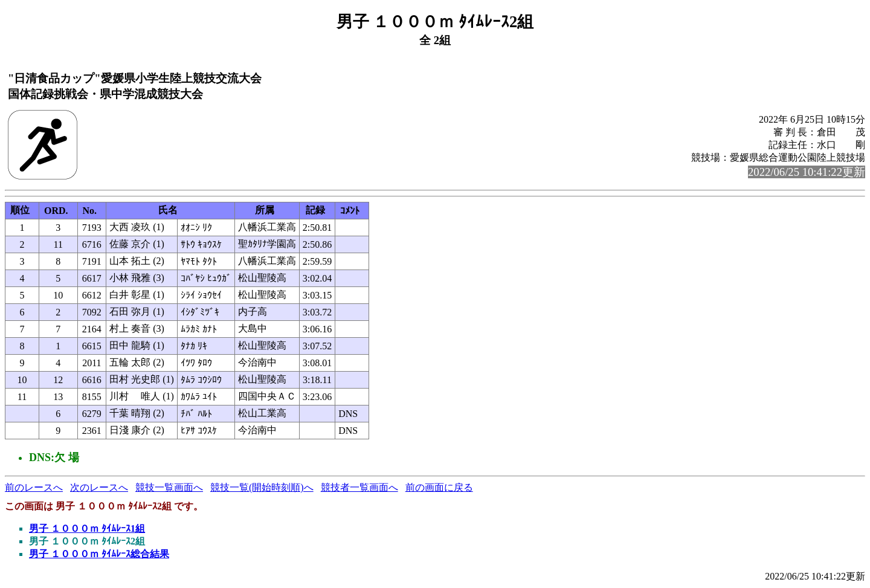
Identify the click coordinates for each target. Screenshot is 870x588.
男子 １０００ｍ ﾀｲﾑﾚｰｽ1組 (87, 528)
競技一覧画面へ (169, 487)
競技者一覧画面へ (359, 487)
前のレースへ (34, 487)
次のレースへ (99, 487)
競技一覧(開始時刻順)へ (262, 487)
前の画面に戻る (439, 487)
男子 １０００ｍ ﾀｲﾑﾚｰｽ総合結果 (99, 554)
